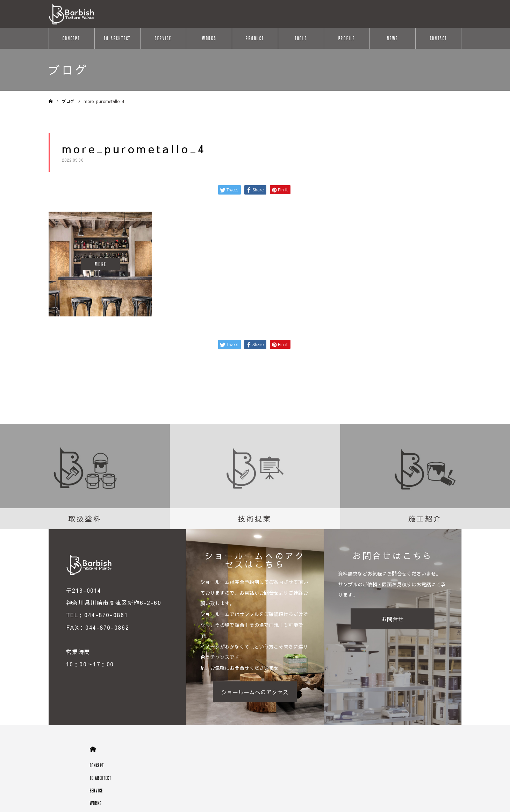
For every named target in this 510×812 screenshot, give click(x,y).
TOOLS (301, 38)
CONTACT (439, 38)
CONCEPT (71, 38)
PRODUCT (255, 38)
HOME (93, 749)
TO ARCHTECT (117, 38)
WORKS (209, 38)
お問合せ (393, 619)
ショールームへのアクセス (255, 692)
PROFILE (347, 38)
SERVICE (163, 38)
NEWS (393, 38)
